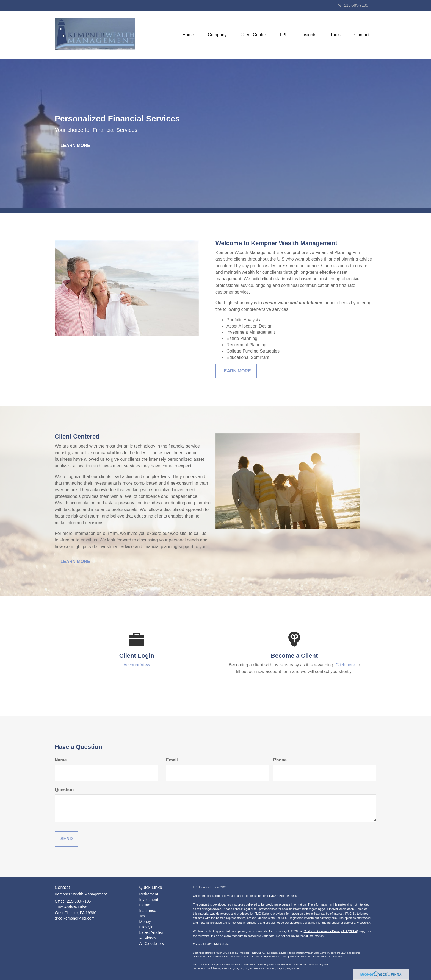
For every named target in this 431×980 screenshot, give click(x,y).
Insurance (148, 911)
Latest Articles (151, 932)
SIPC (261, 953)
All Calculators (152, 943)
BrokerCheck (288, 896)
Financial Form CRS (213, 887)
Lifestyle (146, 927)
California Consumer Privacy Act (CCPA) (331, 931)
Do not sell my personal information (300, 936)
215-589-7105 (353, 5)
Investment (149, 900)
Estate (145, 905)
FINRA (254, 953)
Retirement (149, 894)
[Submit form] (67, 839)
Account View (137, 665)
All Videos (148, 938)
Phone (280, 760)
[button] (217, 35)
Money (145, 922)
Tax (142, 916)
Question (64, 790)
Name (61, 760)
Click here (345, 665)
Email (172, 760)
